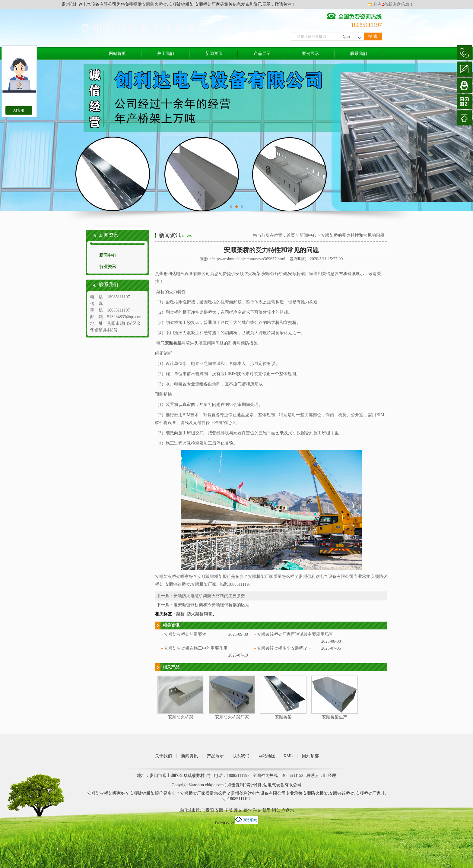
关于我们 (166, 54)
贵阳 (210, 810)
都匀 (248, 810)
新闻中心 (108, 255)
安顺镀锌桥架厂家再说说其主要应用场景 (295, 634)
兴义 (257, 810)
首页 (291, 235)
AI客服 (19, 110)
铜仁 (276, 810)
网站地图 (267, 756)
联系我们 (359, 54)
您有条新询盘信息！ (391, 4)
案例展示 (310, 54)
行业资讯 (108, 267)
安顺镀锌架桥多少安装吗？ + (284, 648)
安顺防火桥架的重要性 (185, 634)
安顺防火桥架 (154, 4)
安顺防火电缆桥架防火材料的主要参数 (209, 596)
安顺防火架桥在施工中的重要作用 (196, 648)
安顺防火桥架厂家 (232, 717)
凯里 (267, 810)
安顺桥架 (283, 717)
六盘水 (288, 810)
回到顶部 (310, 756)
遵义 (238, 810)
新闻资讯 (214, 54)
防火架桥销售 (199, 614)
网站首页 (117, 54)
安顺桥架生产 (335, 717)
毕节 (229, 810)
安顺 (219, 810)
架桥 (180, 614)
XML (288, 756)
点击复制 (236, 785)
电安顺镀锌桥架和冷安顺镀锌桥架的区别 (211, 605)
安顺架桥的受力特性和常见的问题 (353, 235)
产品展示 (262, 54)
